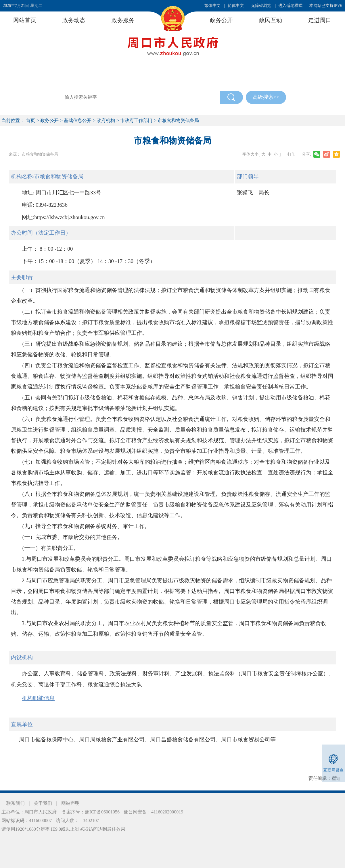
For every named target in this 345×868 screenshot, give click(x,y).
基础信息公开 (78, 120)
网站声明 (70, 803)
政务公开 (221, 20)
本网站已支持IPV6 (326, 6)
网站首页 (25, 20)
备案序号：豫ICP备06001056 (90, 812)
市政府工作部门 (136, 120)
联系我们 (16, 803)
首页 (30, 120)
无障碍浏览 (261, 6)
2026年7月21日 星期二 (23, 6)
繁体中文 (212, 6)
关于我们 (43, 803)
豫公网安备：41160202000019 (153, 812)
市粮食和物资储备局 (178, 120)
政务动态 (74, 20)
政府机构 (106, 120)
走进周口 (320, 20)
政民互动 (271, 20)
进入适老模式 (290, 6)
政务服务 (123, 20)
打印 (292, 154)
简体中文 (236, 6)
